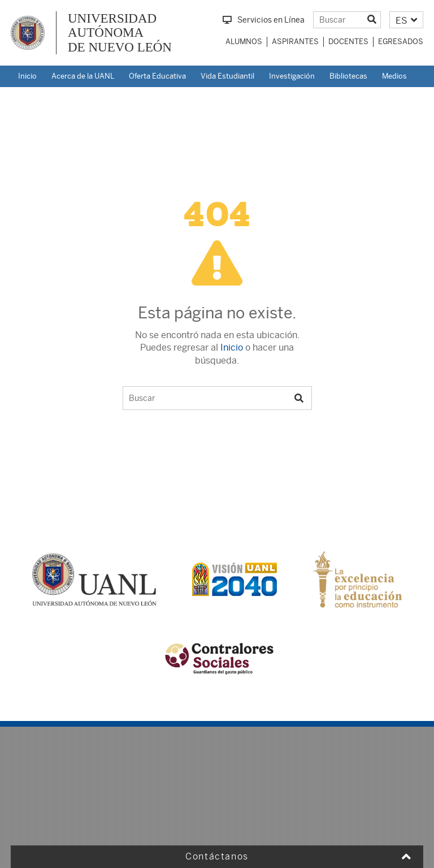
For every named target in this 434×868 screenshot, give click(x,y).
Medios (394, 76)
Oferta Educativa (157, 76)
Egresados (401, 42)
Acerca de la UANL (83, 76)
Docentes (348, 42)
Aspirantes (295, 42)
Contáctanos (217, 856)
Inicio (27, 76)
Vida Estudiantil (227, 76)
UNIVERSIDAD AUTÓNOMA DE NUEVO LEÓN (120, 33)
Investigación (292, 76)
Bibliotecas (348, 76)
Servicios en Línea (264, 20)
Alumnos (244, 42)
